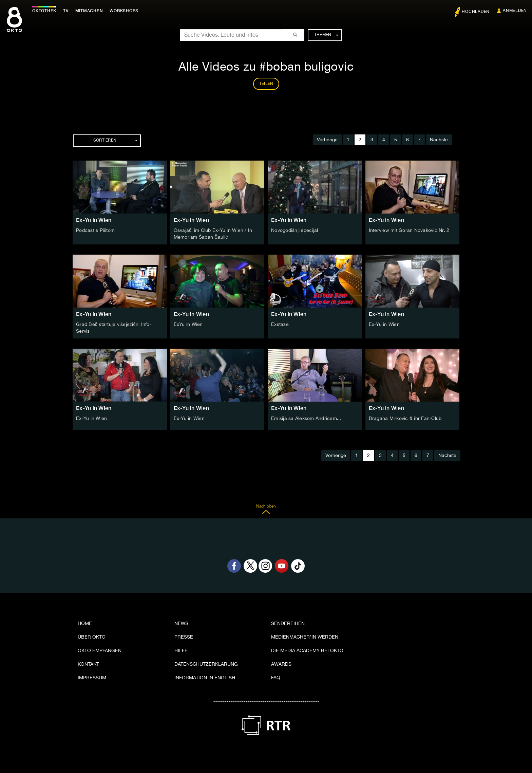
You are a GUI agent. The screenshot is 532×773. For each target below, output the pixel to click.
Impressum (92, 678)
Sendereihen (288, 624)
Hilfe (181, 651)
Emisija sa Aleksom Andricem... (306, 419)
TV (66, 11)
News (181, 624)
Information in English (205, 678)
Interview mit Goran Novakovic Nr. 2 (409, 231)
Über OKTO (92, 637)
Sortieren (115, 141)
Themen (326, 35)
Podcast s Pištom (95, 231)
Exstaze (280, 325)
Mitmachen (89, 11)
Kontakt (88, 664)
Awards (281, 664)
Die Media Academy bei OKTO (307, 651)
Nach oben (266, 511)
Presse (184, 637)
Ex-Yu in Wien (94, 220)
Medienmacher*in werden (305, 637)
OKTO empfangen (100, 651)
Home (85, 624)
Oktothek (44, 11)
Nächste (439, 140)
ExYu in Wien (188, 325)
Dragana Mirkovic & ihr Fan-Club (405, 419)
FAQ (276, 678)
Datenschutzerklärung (206, 664)
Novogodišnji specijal (294, 231)
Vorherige (327, 140)
